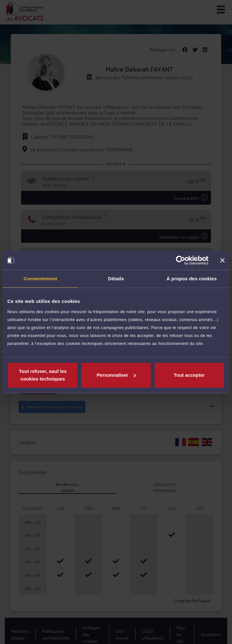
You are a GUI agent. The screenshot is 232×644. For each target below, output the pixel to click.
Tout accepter (189, 375)
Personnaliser (116, 375)
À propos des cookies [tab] (192, 279)
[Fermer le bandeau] (222, 260)
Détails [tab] (116, 279)
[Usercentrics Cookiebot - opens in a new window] (181, 260)
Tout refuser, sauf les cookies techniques (43, 375)
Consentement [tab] (40, 279)
